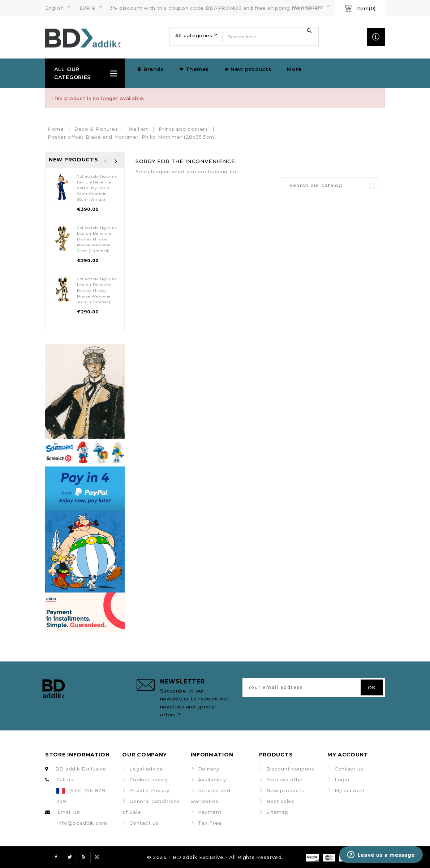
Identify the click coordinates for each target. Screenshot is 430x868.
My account (350, 790)
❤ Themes (194, 69)
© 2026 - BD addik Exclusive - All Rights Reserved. (215, 857)
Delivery (209, 769)
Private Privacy (149, 790)
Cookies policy (149, 780)
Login (342, 780)
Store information (78, 755)
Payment (210, 812)
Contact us (144, 823)
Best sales (280, 801)
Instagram (97, 857)
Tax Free (210, 823)
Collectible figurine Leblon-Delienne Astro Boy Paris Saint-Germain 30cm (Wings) (97, 188)
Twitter (70, 857)
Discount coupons (290, 769)
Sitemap (278, 812)
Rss (83, 857)
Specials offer (285, 780)
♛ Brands (150, 69)
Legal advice (146, 769)
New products (285, 790)
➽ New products (248, 69)
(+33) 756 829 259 (81, 796)
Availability (212, 780)
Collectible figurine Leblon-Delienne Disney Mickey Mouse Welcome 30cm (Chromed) (97, 290)
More (294, 69)
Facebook (56, 857)
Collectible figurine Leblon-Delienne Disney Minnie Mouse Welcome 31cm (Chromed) (97, 239)
